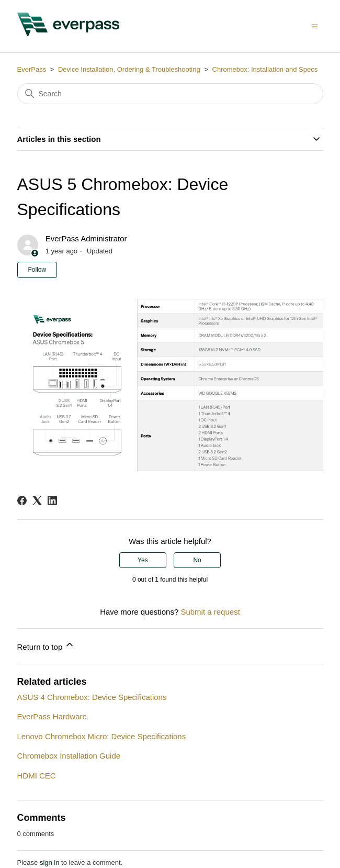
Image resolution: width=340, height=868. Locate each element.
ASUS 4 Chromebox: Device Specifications (92, 697)
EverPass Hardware (52, 716)
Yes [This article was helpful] (143, 560)
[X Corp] (37, 500)
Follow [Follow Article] (37, 270)
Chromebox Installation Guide (69, 756)
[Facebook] (22, 500)
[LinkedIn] (52, 500)
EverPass (32, 69)
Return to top (46, 645)
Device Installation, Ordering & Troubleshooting (130, 69)
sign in (50, 863)
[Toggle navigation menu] (315, 26)
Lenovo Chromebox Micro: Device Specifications (102, 736)
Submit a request (210, 612)
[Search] (170, 94)
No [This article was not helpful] (197, 560)
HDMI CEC (37, 776)
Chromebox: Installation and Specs (265, 69)
